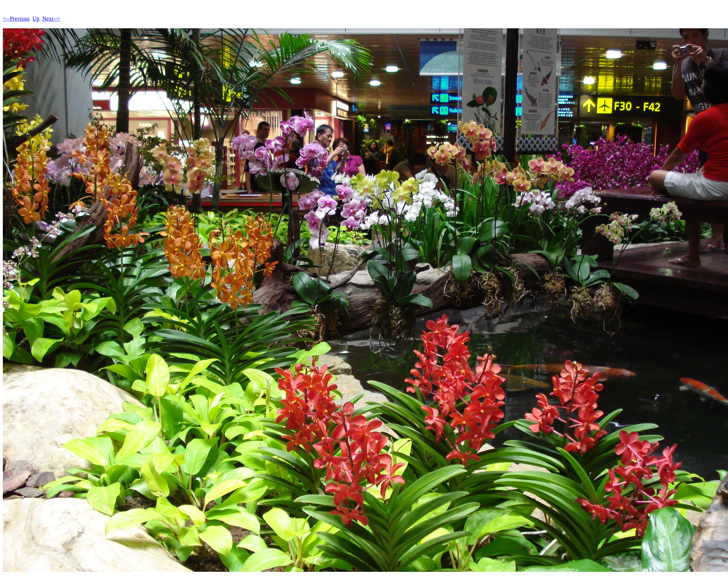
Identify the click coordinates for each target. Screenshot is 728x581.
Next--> (51, 19)
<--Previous (16, 19)
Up (36, 19)
